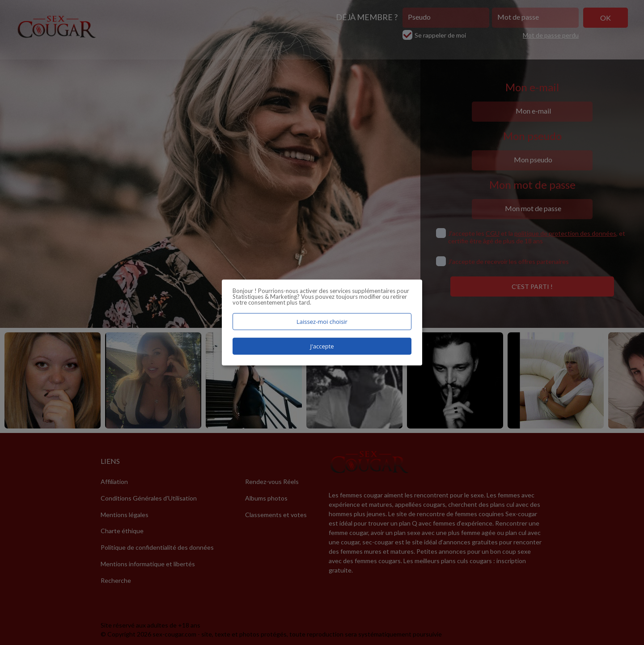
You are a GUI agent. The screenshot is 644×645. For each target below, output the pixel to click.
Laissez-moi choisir (322, 322)
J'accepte (322, 346)
